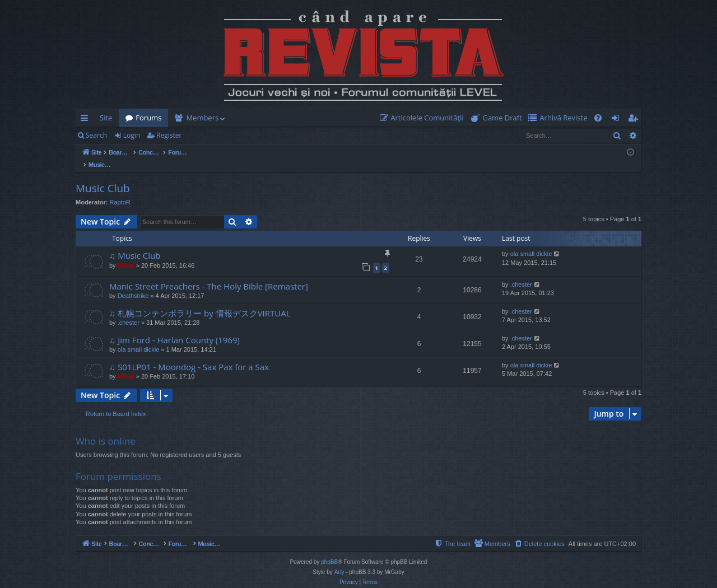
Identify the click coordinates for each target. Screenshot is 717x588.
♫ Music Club (135, 244)
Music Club (103, 176)
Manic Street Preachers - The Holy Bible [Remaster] (209, 274)
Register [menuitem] (635, 120)
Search (96, 135)
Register (169, 135)
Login (132, 135)
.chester (521, 273)
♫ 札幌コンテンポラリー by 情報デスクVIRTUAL (200, 301)
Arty (339, 560)
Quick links (87, 120)
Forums (148, 118)
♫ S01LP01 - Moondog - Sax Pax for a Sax (189, 355)
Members (202, 118)
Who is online (106, 429)
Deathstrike (133, 284)
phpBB (329, 550)
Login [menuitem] (618, 120)
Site (106, 118)
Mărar (126, 254)
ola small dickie (531, 242)
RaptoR (120, 190)
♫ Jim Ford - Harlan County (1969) (174, 328)
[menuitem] (424, 118)
